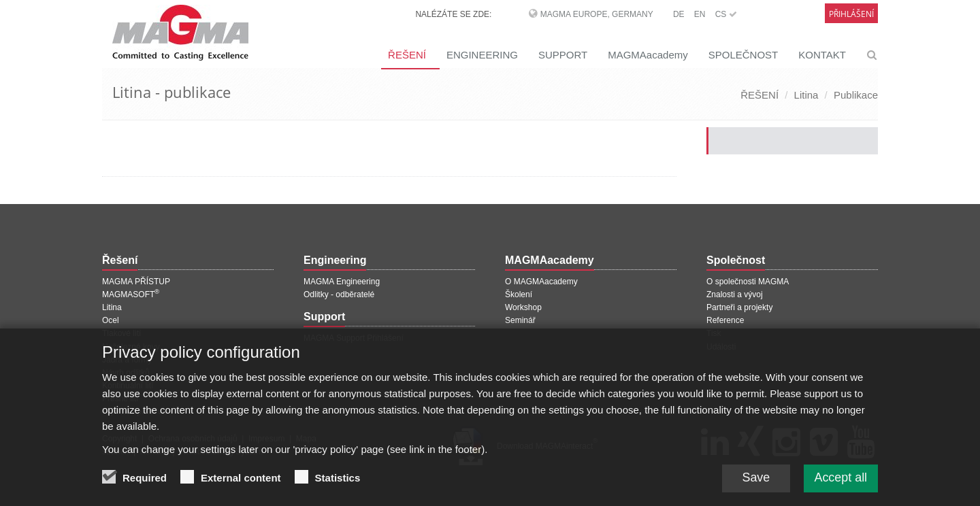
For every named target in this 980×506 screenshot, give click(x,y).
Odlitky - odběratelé (339, 294)
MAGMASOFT (131, 294)
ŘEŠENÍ (407, 55)
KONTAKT (822, 55)
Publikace (856, 95)
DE (679, 14)
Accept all (840, 480)
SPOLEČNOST (744, 55)
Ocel (111, 320)
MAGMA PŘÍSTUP (136, 282)
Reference (725, 320)
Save (755, 480)
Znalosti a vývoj (735, 294)
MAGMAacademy (648, 55)
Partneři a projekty (739, 307)
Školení (519, 294)
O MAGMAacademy (541, 282)
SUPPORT (563, 55)
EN (700, 14)
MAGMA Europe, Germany (597, 14)
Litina (806, 95)
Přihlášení (851, 14)
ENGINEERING (482, 55)
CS (726, 14)
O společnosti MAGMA (748, 282)
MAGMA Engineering (342, 282)
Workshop (523, 307)
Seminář (520, 320)
